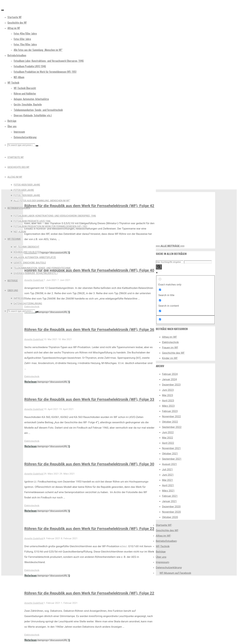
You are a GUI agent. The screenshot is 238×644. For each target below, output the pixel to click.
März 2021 (168, 491)
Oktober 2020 (170, 517)
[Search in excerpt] (160, 311)
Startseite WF (164, 525)
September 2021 (172, 459)
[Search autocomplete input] (198, 262)
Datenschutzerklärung (169, 567)
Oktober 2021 (170, 453)
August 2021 (170, 464)
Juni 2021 (168, 475)
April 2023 (168, 400)
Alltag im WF (170, 337)
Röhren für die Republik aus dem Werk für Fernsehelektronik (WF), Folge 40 (89, 270)
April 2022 (168, 443)
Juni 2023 (168, 390)
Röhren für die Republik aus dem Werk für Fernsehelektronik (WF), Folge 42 (89, 206)
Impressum (163, 562)
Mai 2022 (168, 438)
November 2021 (172, 448)
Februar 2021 (170, 496)
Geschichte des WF (173, 353)
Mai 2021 (168, 480)
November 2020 (172, 512)
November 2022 (172, 416)
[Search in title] (160, 290)
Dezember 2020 (171, 507)
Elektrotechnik (32, 376)
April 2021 (168, 485)
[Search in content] (160, 300)
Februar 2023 (170, 411)
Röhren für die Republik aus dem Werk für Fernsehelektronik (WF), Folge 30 (89, 464)
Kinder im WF (170, 358)
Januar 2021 (169, 501)
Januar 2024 (169, 379)
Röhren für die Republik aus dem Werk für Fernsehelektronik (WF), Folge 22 (89, 593)
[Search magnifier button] (159, 267)
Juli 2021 (167, 469)
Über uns (161, 557)
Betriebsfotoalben (166, 541)
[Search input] (170, 262)
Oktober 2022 (170, 422)
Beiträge (161, 552)
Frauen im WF (170, 347)
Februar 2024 (170, 374)
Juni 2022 (168, 432)
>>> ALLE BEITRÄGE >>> (170, 246)
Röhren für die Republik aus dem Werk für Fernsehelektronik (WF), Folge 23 (89, 529)
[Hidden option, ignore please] (160, 319)
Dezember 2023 (171, 385)
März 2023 (168, 406)
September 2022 (172, 427)
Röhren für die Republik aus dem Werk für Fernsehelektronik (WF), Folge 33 (89, 399)
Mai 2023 (168, 395)
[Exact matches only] (160, 279)
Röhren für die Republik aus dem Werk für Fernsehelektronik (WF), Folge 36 (89, 329)
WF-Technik (163, 546)
